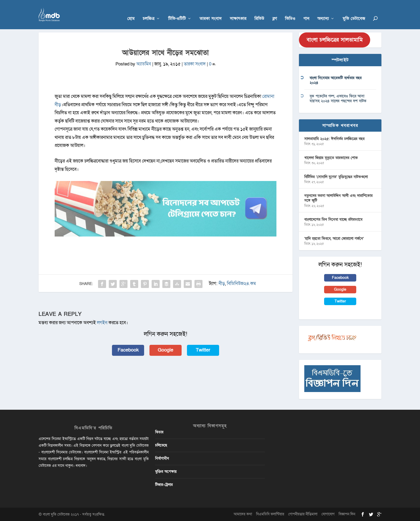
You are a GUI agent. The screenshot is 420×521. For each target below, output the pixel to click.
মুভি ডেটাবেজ (354, 11)
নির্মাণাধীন (162, 458)
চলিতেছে (161, 445)
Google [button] (166, 350)
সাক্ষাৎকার (238, 11)
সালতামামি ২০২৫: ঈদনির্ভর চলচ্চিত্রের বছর (334, 138)
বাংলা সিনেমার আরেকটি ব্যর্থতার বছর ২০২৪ (336, 80)
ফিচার (159, 432)
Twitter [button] (203, 350)
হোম (131, 11)
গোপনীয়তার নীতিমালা (303, 514)
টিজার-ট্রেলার (164, 485)
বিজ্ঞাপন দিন (347, 514)
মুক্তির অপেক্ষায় (166, 472)
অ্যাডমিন (144, 64)
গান (306, 11)
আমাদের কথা (243, 514)
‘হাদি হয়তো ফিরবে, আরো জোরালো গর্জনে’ (334, 238)
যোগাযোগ (328, 514)
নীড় (222, 283)
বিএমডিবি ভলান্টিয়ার (270, 514)
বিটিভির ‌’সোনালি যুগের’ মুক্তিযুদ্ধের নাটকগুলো (336, 177)
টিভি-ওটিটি (177, 11)
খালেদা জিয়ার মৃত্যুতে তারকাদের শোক (331, 158)
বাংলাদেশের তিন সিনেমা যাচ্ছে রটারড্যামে (333, 219)
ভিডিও (290, 11)
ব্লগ (275, 11)
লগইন (102, 323)
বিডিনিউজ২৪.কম (241, 283)
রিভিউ (259, 11)
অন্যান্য (323, 11)
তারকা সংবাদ (211, 11)
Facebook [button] (128, 350)
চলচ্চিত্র (149, 11)
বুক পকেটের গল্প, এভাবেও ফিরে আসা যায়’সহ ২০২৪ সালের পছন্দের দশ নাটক (338, 98)
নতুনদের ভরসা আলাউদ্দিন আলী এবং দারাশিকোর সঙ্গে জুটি (338, 198)
